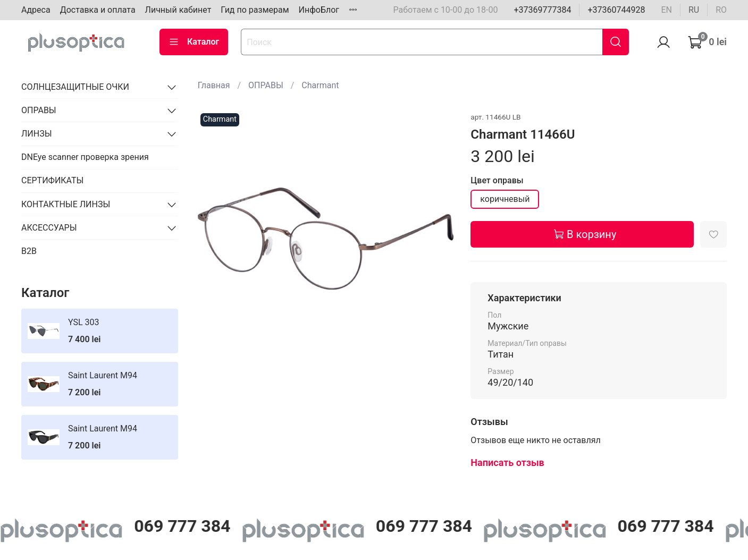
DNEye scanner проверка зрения (85, 157)
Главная (214, 85)
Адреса (36, 10)
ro (721, 10)
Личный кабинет (178, 10)
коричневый (505, 199)
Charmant (320, 85)
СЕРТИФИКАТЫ (52, 180)
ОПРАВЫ (266, 85)
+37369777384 (542, 10)
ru (694, 10)
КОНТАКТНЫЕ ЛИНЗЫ (66, 204)
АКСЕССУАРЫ (49, 228)
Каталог (194, 42)
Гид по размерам (255, 10)
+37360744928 (616, 10)
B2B (29, 251)
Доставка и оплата (98, 10)
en (666, 10)
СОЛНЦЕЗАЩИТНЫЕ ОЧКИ (75, 87)
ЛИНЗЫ (37, 134)
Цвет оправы (497, 180)
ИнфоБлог (319, 10)
